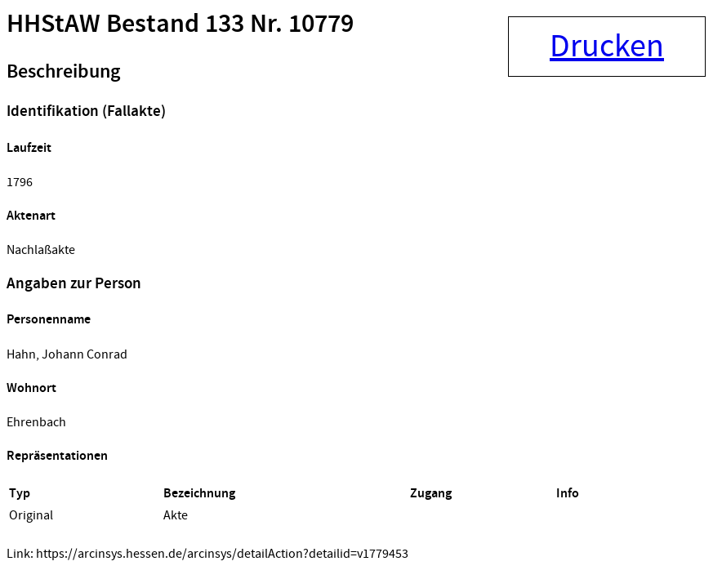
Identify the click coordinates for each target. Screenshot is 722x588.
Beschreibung (63, 72)
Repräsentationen (57, 456)
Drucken (607, 47)
